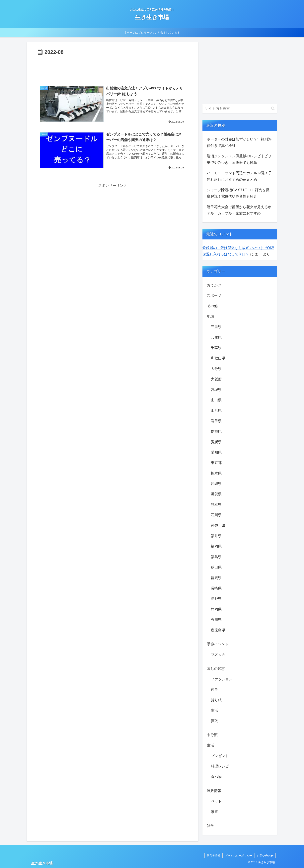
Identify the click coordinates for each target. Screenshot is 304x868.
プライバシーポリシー (239, 856)
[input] (240, 109)
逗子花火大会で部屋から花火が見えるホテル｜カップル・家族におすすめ (239, 210)
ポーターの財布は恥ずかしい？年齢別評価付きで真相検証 (239, 142)
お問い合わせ (265, 856)
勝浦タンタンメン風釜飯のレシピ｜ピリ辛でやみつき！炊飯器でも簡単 (239, 159)
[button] (273, 108)
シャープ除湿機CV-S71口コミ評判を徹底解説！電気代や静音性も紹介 (238, 193)
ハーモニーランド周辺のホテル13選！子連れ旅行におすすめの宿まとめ (239, 176)
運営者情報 (213, 856)
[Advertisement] (113, 68)
